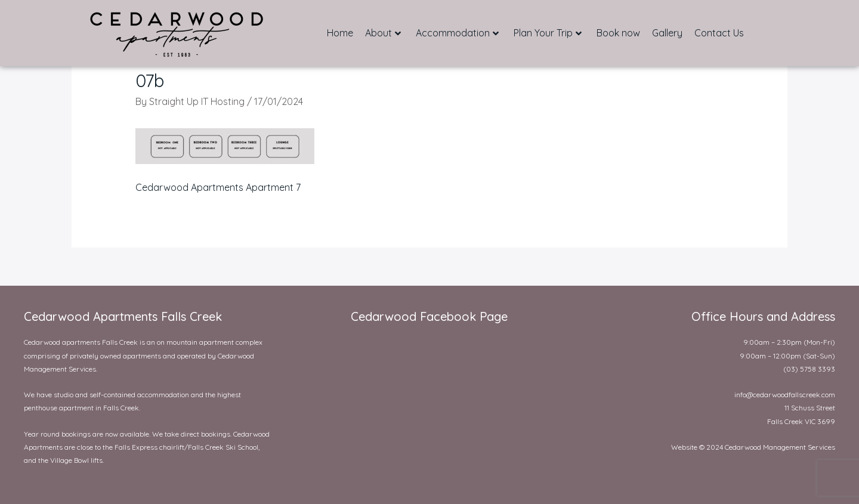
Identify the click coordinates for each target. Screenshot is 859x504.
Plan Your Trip (548, 33)
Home (340, 33)
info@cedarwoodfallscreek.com (785, 395)
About (383, 33)
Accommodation (457, 33)
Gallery (667, 33)
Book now (618, 33)
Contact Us (719, 33)
